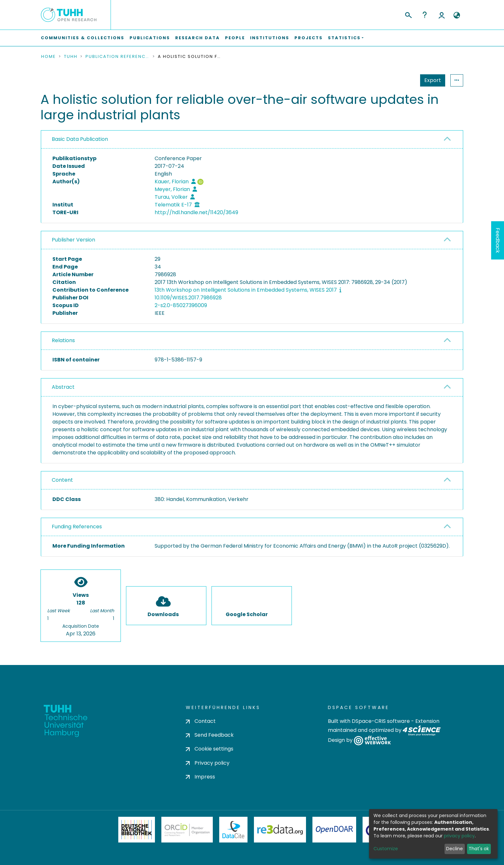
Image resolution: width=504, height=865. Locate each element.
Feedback (498, 240)
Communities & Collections (83, 38)
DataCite (234, 830)
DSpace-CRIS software (381, 721)
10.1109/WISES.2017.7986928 (188, 298)
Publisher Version (73, 240)
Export (401, 80)
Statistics (431, 80)
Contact (201, 721)
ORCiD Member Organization (187, 830)
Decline (455, 849)
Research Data (198, 38)
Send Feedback (210, 735)
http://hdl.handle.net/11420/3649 (196, 212)
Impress (200, 777)
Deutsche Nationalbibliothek (137, 830)
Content (62, 480)
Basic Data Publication (80, 139)
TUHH (71, 57)
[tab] (252, 140)
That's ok (479, 849)
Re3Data (280, 830)
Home (49, 57)
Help (425, 15)
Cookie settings (210, 749)
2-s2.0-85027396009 (181, 305)
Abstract (63, 387)
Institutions (270, 38)
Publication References (118, 57)
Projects (309, 38)
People (235, 38)
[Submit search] (408, 14)
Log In (442, 15)
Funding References (77, 527)
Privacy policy (208, 763)
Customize (386, 849)
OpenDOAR (334, 830)
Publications (150, 38)
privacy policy (459, 836)
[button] (457, 15)
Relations (63, 340)
